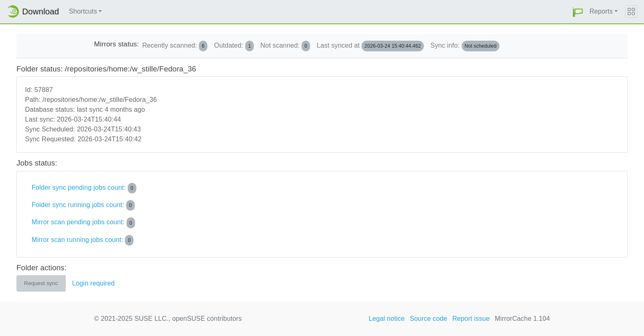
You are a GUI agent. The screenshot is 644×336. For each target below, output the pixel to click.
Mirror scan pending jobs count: (83, 223)
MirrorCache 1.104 (522, 319)
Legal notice (387, 319)
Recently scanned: (175, 46)
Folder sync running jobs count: (83, 205)
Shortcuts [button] (83, 11)
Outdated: (234, 46)
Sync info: (465, 46)
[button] (578, 12)
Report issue (471, 319)
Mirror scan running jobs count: (83, 240)
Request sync (41, 283)
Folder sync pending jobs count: (84, 188)
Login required (94, 283)
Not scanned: (285, 46)
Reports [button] (601, 11)
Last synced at (370, 46)
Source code (429, 319)
